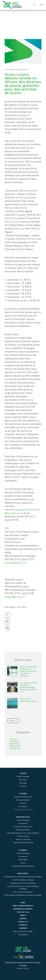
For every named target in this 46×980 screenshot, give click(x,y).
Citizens (13, 739)
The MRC (23, 773)
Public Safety (23, 860)
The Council (23, 780)
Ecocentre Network (23, 800)
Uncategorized (15, 748)
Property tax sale (23, 836)
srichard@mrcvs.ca (15, 563)
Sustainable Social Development (23, 866)
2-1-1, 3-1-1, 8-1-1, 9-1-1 (23, 810)
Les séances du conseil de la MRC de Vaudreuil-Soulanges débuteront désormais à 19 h (28, 687)
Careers (23, 919)
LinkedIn (23, 928)
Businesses (23, 806)
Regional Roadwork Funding (23, 843)
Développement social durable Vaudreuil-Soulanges (23, 877)
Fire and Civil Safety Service (23, 827)
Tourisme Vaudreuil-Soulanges (23, 880)
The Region (23, 783)
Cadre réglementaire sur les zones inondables (23, 833)
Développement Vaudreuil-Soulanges (23, 883)
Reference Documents (23, 909)
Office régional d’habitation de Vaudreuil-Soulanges (23, 895)
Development (23, 873)
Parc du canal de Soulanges (23, 892)
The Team (23, 786)
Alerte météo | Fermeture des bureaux (29, 700)
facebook (23, 925)
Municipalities (15, 744)
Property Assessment (23, 839)
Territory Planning (23, 820)
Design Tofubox (23, 968)
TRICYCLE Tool (23, 912)
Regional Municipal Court (23, 797)
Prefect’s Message (23, 777)
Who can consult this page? (23, 931)
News (23, 903)
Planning (23, 850)
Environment (14, 741)
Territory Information (23, 830)
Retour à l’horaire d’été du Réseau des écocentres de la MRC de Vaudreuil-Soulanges (29, 671)
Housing (23, 803)
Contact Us (23, 922)
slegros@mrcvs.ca (15, 597)
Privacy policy (23, 935)
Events (23, 915)
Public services (15, 746)
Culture (23, 863)
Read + (13, 721)
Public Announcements (23, 906)
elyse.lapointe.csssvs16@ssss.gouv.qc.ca (22, 511)
